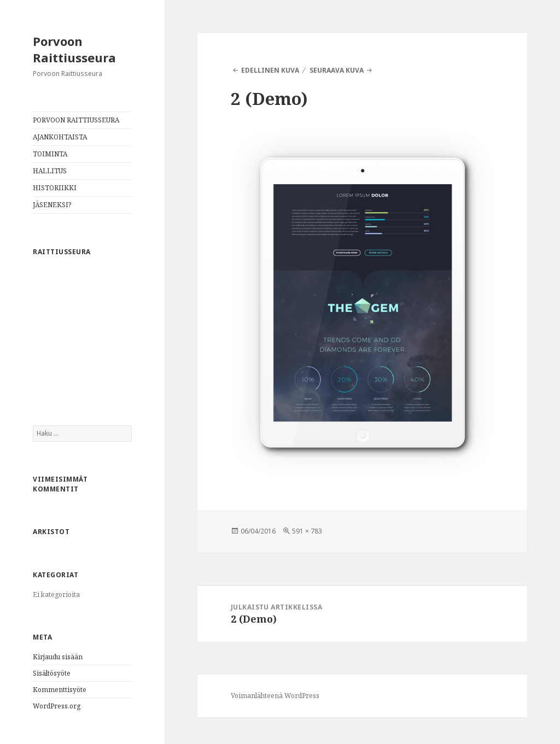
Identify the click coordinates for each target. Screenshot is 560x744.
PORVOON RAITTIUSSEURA (76, 120)
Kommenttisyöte (60, 690)
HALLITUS (50, 171)
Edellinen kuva (270, 70)
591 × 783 (307, 531)
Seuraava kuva (337, 70)
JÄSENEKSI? (52, 205)
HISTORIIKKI (55, 188)
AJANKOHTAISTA (60, 137)
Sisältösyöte (52, 673)
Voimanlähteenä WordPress (275, 696)
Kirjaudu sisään (58, 657)
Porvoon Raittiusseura (74, 49)
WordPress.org (57, 706)
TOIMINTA (50, 154)
